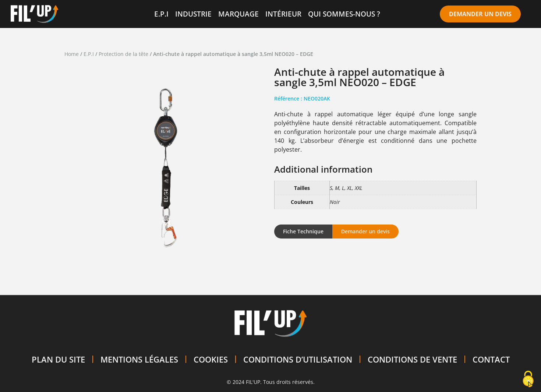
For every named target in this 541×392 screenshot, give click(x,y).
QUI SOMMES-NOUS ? (344, 14)
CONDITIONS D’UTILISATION (298, 359)
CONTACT (491, 359)
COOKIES (211, 359)
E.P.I (161, 14)
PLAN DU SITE (58, 359)
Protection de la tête (123, 54)
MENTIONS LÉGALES (139, 359)
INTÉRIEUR (283, 14)
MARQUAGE (238, 14)
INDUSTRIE (193, 14)
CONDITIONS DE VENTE (412, 359)
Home (72, 54)
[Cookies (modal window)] (528, 379)
